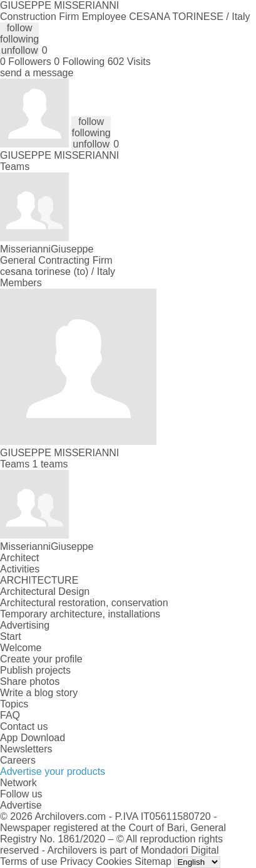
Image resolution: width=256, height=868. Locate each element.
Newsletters (26, 749)
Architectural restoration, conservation (84, 603)
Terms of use (29, 861)
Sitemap (153, 861)
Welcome (21, 648)
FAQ (10, 715)
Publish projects (35, 670)
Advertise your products (53, 771)
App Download (33, 738)
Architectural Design (45, 591)
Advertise (21, 805)
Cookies (114, 861)
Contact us (24, 726)
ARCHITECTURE (39, 580)
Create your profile (41, 659)
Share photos (30, 681)
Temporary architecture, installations (80, 614)
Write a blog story (39, 693)
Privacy (76, 861)
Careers (18, 760)
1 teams (50, 464)
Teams (15, 167)
